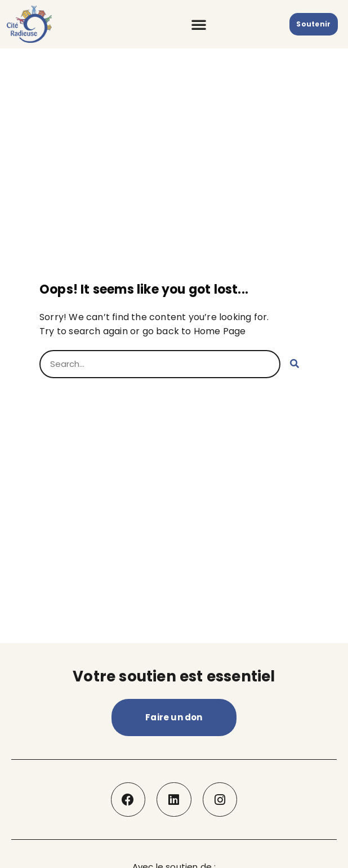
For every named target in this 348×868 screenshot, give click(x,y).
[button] (199, 24)
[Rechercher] (295, 364)
